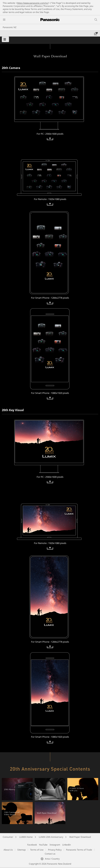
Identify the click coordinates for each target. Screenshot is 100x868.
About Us (8, 850)
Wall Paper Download (80, 837)
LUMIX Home (26, 837)
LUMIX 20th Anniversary (51, 837)
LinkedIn (67, 845)
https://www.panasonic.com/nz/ (33, 3)
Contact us (50, 854)
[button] (5, 39)
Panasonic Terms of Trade (79, 850)
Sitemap (21, 850)
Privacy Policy (55, 850)
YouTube (43, 845)
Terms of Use (37, 850)
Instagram (55, 845)
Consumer (8, 837)
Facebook (32, 845)
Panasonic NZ (10, 27)
